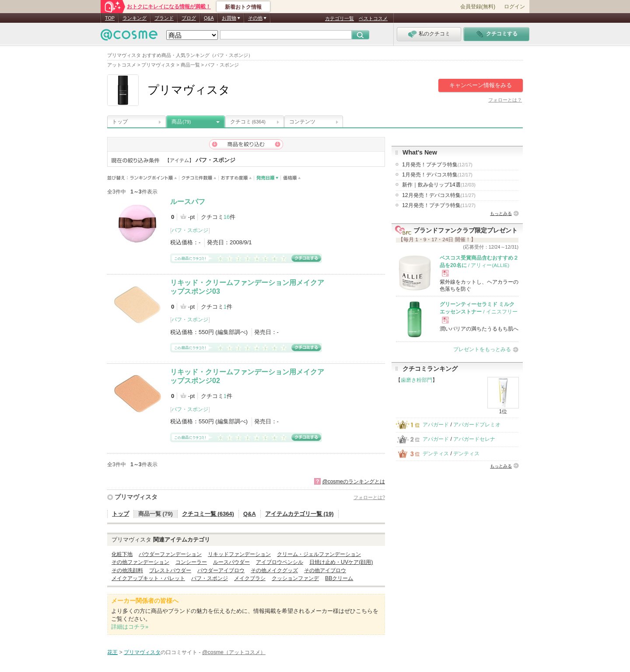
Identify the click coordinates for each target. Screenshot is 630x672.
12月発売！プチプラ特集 (439, 205)
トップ (120, 122)
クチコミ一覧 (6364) (208, 514)
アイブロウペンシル (280, 562)
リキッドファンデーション (239, 554)
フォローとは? (369, 497)
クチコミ (248, 122)
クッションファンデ (295, 578)
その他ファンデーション (140, 562)
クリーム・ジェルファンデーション (319, 554)
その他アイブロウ (325, 570)
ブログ (189, 18)
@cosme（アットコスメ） (234, 652)
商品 (181, 122)
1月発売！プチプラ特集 (437, 165)
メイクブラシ (250, 578)
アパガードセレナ (474, 439)
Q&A (209, 18)
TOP (110, 18)
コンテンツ (302, 122)
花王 (112, 652)
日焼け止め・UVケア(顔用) (341, 562)
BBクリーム (339, 578)
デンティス (436, 454)
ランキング (135, 18)
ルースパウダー (231, 562)
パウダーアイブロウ (221, 570)
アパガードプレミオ (477, 425)
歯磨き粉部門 (416, 380)
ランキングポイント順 (155, 178)
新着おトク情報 (243, 7)
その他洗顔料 (127, 570)
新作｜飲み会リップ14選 (439, 185)
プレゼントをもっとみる (482, 349)
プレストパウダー (170, 570)
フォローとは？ (505, 100)
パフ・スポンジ (190, 230)
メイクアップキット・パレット (148, 578)
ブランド (164, 18)
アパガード (436, 425)
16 (227, 217)
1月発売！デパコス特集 (437, 175)
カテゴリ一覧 (339, 18)
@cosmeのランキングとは (353, 482)
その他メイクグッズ (274, 570)
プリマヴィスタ (136, 497)
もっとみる (501, 213)
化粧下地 (122, 554)
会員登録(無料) (478, 7)
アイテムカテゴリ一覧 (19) (299, 514)
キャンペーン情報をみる (481, 85)
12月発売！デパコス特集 (439, 195)
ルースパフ (188, 202)
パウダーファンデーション (170, 554)
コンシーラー (191, 562)
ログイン (514, 7)
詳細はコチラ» (130, 627)
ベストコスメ (373, 18)
